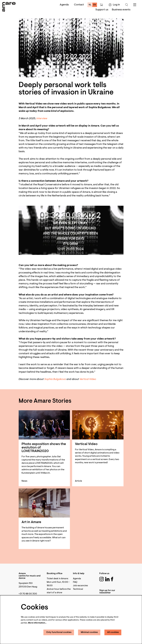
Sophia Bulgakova (55, 379)
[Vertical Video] (98, 425)
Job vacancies (80, 586)
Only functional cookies (59, 632)
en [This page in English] (95, 5)
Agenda (64, 5)
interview (42, 119)
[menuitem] (102, 10)
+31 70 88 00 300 (28, 594)
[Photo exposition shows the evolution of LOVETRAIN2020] (44, 425)
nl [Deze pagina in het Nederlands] (90, 5)
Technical (78, 589)
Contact (79, 5)
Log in (114, 5)
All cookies (113, 632)
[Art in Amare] (44, 503)
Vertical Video (88, 379)
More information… (37, 623)
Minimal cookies (89, 632)
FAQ (75, 582)
